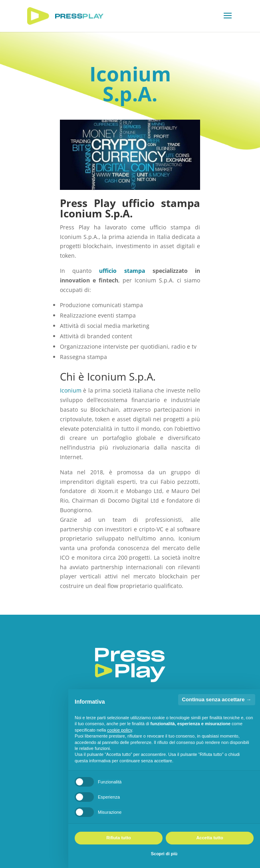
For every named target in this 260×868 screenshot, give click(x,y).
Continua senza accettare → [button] (217, 699)
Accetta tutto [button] (209, 838)
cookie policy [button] (119, 730)
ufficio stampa (122, 271)
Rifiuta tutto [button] (119, 838)
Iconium (71, 390)
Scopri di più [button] (164, 854)
